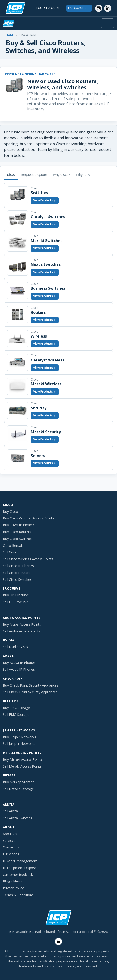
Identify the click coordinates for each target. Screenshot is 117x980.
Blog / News (12, 881)
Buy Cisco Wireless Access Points (28, 518)
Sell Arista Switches (18, 818)
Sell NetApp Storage (18, 789)
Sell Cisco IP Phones (18, 566)
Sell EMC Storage (16, 715)
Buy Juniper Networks (19, 737)
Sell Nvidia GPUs (15, 647)
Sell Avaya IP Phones (19, 669)
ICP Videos (11, 854)
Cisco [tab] (11, 175)
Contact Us (11, 847)
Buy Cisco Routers (17, 532)
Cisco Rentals (13, 545)
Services (9, 841)
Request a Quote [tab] (34, 175)
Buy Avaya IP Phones (19, 663)
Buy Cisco (10, 511)
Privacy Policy (13, 888)
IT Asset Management (20, 861)
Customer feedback (18, 875)
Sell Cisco (10, 552)
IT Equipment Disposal (20, 868)
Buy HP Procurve (16, 595)
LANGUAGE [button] (78, 8)
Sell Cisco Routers (17, 573)
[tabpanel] (58, 327)
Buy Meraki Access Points (23, 759)
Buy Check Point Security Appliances (31, 685)
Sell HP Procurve (16, 602)
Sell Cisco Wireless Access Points (28, 559)
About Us (10, 834)
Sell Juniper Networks (19, 744)
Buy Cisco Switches (18, 539)
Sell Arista (10, 811)
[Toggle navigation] (108, 23)
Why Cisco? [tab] (62, 175)
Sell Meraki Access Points (22, 766)
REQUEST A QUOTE (48, 8)
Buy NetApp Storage (19, 782)
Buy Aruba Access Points (22, 624)
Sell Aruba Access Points (22, 631)
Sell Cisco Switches (17, 579)
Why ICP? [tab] (83, 175)
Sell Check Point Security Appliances (30, 692)
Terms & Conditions (18, 895)
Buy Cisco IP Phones (19, 525)
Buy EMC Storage (16, 708)
